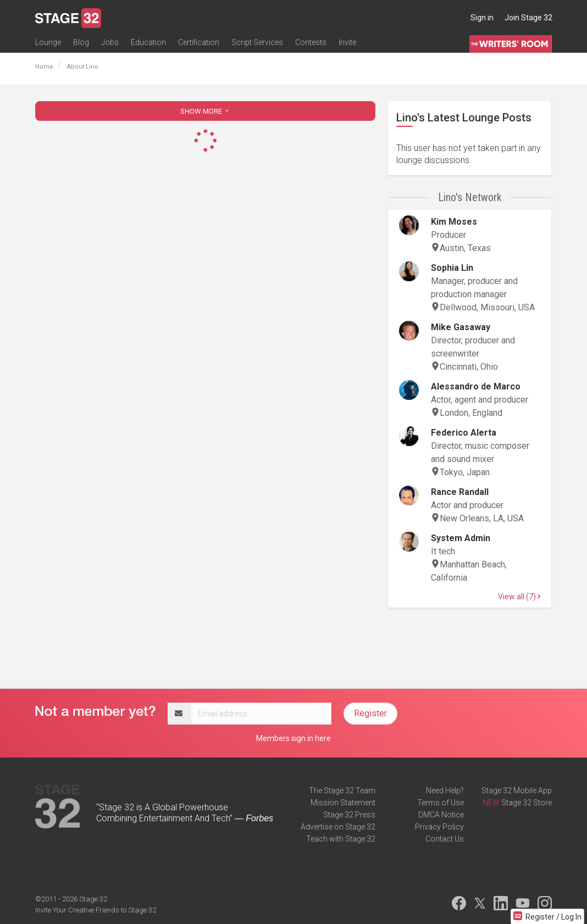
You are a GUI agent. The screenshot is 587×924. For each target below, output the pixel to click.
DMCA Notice (441, 815)
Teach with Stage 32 (341, 839)
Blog (81, 42)
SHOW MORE (206, 111)
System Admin (461, 538)
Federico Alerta (464, 433)
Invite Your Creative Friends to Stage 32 (96, 910)
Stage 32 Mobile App (517, 791)
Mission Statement (343, 803)
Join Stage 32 (528, 18)
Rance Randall (460, 492)
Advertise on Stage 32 (338, 827)
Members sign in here (293, 738)
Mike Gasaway (461, 327)
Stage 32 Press (349, 815)
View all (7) (519, 597)
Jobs (110, 42)
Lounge (48, 42)
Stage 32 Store (527, 803)
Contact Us (445, 839)
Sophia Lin (452, 268)
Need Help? (445, 791)
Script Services (257, 42)
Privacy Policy (439, 827)
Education (148, 42)
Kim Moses (454, 222)
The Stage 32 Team (342, 791)
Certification (199, 42)
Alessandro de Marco (476, 386)
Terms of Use (441, 803)
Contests (311, 42)
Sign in (482, 18)
